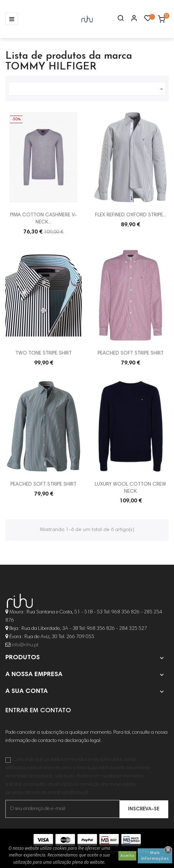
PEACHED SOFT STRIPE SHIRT (131, 353)
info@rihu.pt (25, 645)
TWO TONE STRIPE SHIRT (44, 353)
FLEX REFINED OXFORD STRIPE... (131, 215)
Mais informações (155, 856)
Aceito (127, 856)
